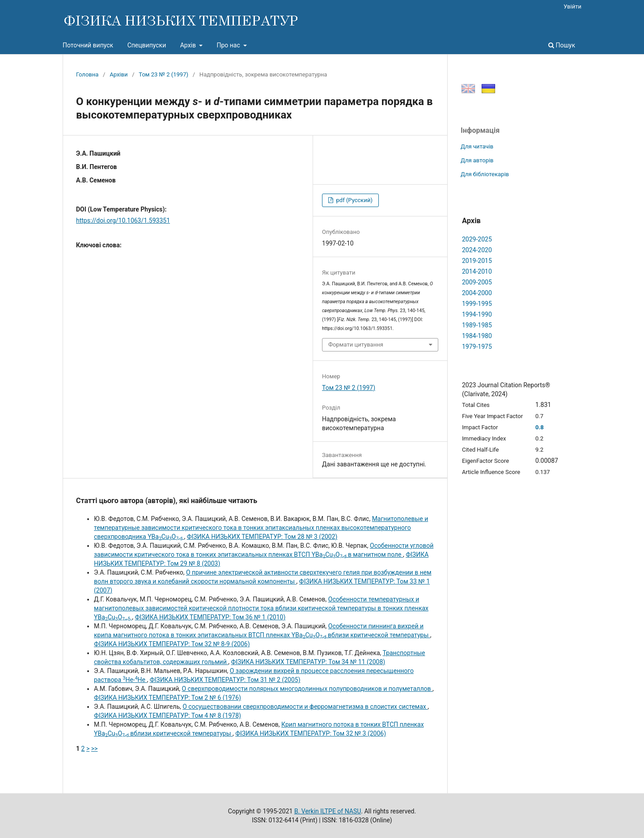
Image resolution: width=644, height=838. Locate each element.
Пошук (562, 45)
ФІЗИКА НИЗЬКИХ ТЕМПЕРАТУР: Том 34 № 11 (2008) (308, 662)
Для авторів (477, 160)
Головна (87, 74)
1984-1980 (477, 336)
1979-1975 (477, 347)
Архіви (119, 74)
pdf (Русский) (354, 200)
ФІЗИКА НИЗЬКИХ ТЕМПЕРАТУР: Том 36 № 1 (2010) (210, 617)
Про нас (229, 45)
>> (95, 749)
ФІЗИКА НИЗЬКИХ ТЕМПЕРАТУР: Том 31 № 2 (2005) (225, 680)
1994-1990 (477, 314)
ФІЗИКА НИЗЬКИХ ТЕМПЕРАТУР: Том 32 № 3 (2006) (311, 733)
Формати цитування (356, 345)
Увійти (572, 6)
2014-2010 (477, 271)
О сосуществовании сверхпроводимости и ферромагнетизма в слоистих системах (305, 707)
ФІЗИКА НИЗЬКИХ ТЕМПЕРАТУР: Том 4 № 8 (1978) (167, 715)
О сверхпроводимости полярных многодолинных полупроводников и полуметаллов (307, 689)
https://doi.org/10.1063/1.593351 (123, 220)
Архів (189, 45)
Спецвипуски (147, 45)
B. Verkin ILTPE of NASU (328, 811)
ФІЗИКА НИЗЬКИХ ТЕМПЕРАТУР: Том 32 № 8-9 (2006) (172, 644)
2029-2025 (477, 239)
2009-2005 (477, 282)
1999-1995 (477, 304)
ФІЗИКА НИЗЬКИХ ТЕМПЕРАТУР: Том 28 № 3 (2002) (262, 537)
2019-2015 (477, 261)
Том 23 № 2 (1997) (163, 74)
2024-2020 (477, 250)
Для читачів (477, 146)
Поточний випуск (88, 45)
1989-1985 (477, 325)
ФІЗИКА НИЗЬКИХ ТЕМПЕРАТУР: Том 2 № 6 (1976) (167, 698)
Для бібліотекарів (485, 174)
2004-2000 (477, 293)
